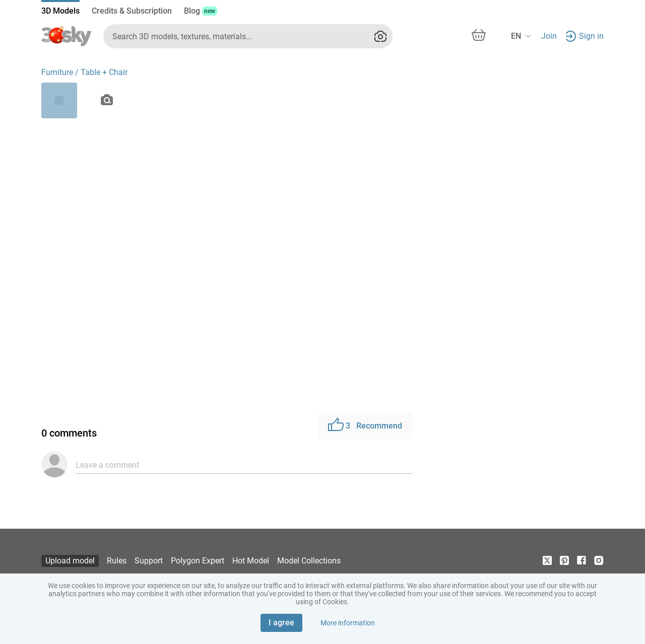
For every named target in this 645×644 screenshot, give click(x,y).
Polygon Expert (198, 561)
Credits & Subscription (132, 11)
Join (549, 36)
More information (348, 623)
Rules (117, 561)
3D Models (60, 11)
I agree (281, 623)
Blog (201, 11)
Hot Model (251, 561)
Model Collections (309, 561)
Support (149, 561)
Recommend (365, 426)
